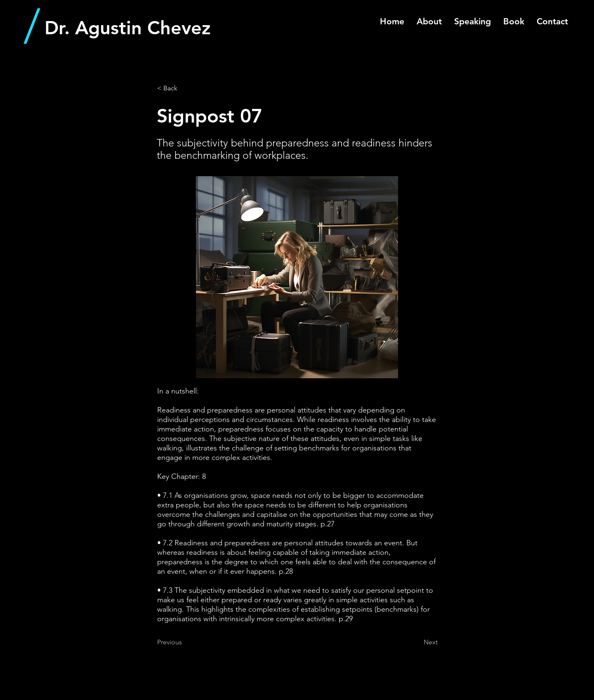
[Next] (417, 642)
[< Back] (184, 88)
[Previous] (184, 642)
